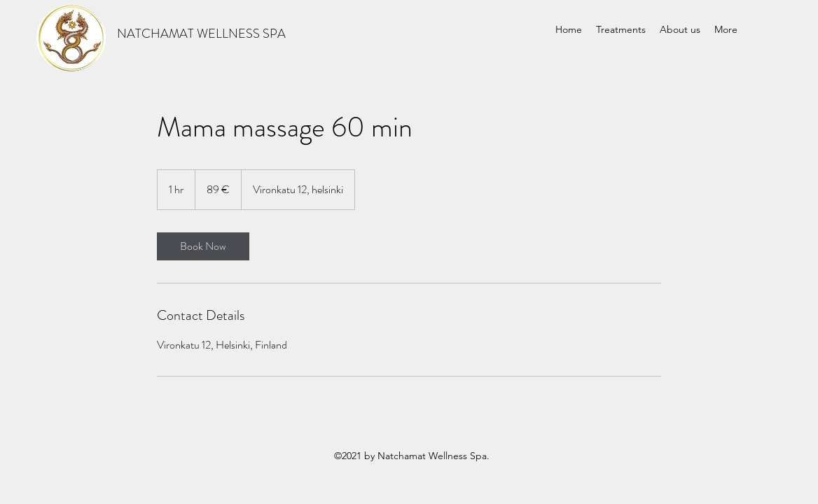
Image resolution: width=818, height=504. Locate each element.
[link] (203, 246)
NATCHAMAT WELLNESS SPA (201, 34)
